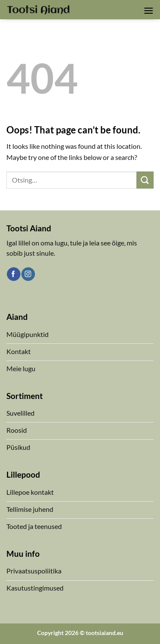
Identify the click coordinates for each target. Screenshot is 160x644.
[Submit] (145, 180)
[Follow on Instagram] (28, 274)
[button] (148, 10)
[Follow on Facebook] (13, 274)
